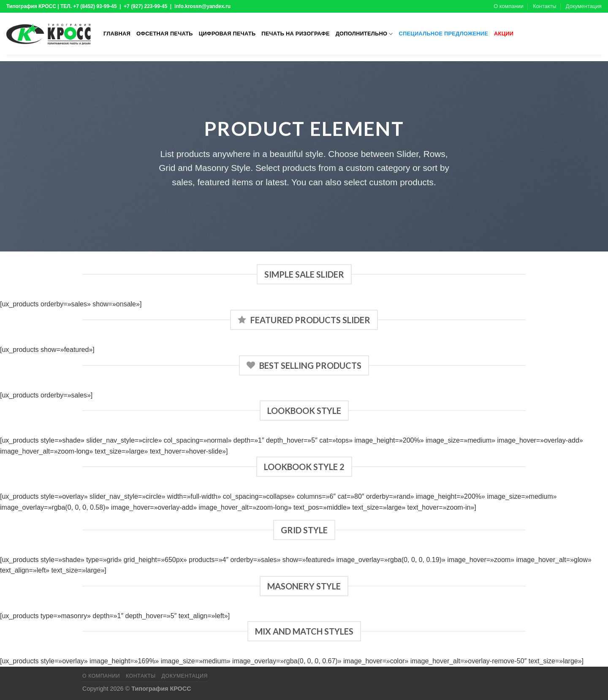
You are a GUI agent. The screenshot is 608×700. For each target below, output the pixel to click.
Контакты (544, 6)
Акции (504, 34)
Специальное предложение (444, 34)
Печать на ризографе (295, 34)
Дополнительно (364, 34)
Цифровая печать (227, 34)
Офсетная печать (165, 34)
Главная (117, 34)
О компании (509, 6)
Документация (584, 6)
